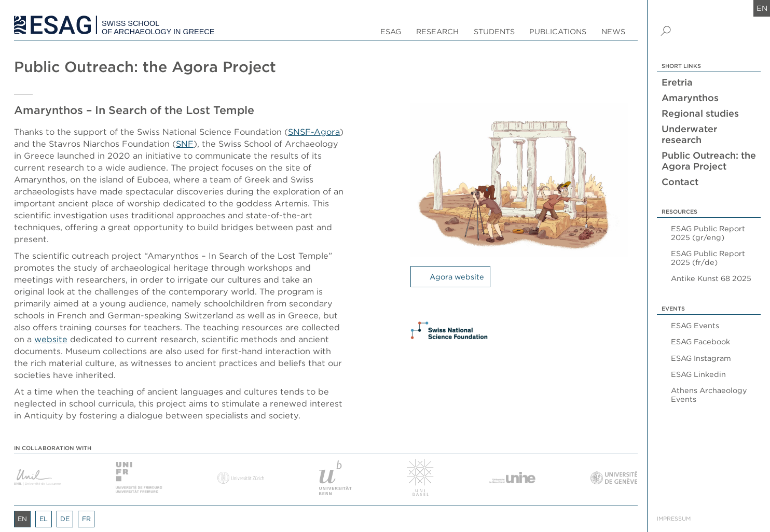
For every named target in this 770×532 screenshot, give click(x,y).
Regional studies (700, 113)
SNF (185, 144)
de (65, 519)
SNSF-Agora (314, 132)
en (762, 8)
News (613, 31)
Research (437, 31)
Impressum (674, 519)
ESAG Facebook (700, 341)
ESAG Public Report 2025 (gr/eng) (708, 233)
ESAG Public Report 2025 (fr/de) (708, 258)
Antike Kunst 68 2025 (711, 278)
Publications (558, 31)
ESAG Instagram (701, 358)
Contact (680, 182)
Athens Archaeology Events (709, 395)
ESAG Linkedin (698, 374)
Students (494, 31)
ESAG (391, 31)
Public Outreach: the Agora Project (709, 161)
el (44, 519)
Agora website (457, 277)
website (51, 339)
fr (86, 519)
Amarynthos (690, 98)
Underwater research (689, 134)
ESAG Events (695, 325)
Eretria (677, 82)
